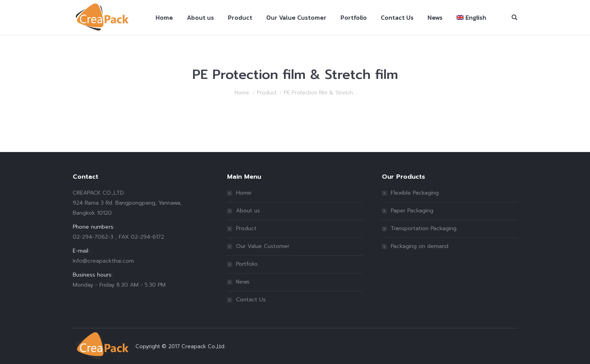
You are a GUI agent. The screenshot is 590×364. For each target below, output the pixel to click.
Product (267, 93)
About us (248, 211)
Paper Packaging (412, 211)
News (243, 282)
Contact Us (251, 300)
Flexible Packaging (415, 193)
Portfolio (247, 264)
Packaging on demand (420, 246)
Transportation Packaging (424, 228)
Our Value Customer (263, 246)
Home (242, 93)
